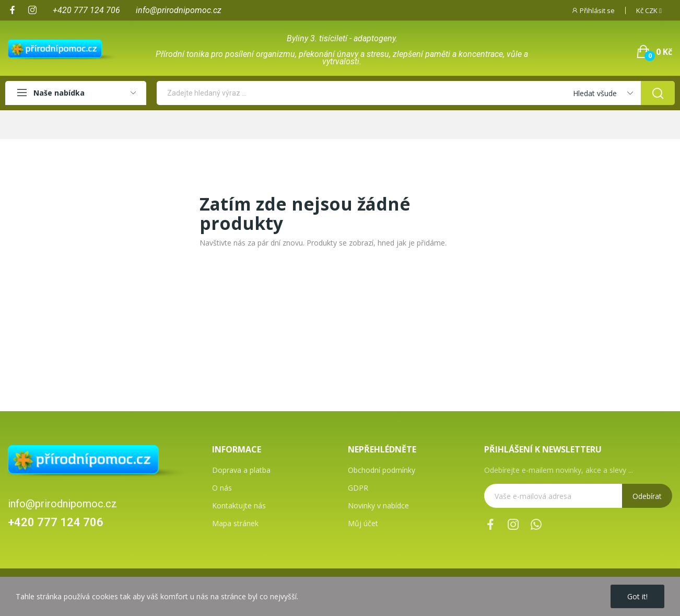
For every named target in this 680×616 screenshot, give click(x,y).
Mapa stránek (235, 523)
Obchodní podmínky (382, 470)
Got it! (637, 596)
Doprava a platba (241, 470)
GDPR (358, 488)
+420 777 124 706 (56, 522)
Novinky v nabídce (378, 505)
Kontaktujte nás (239, 505)
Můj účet (363, 523)
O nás (222, 488)
